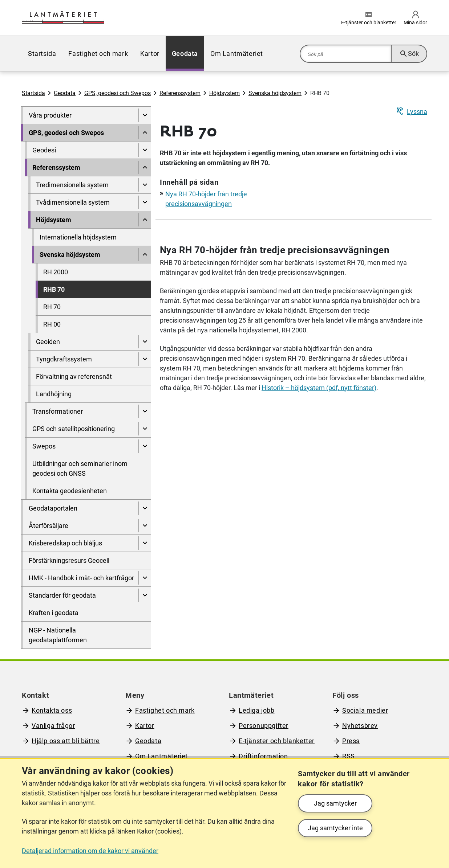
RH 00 (52, 324)
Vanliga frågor (53, 726)
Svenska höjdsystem (275, 93)
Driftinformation (263, 756)
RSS (349, 756)
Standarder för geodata (62, 595)
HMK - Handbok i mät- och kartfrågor (81, 578)
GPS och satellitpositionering (74, 429)
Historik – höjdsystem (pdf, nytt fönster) (319, 388)
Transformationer (58, 411)
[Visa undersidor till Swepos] (145, 446)
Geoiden (48, 342)
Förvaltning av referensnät (74, 376)
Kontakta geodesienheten (70, 491)
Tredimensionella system (72, 185)
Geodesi (44, 150)
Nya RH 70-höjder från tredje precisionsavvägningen (275, 250)
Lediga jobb (257, 710)
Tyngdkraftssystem (64, 359)
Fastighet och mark (98, 54)
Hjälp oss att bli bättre (66, 741)
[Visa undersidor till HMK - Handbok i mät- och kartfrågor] (145, 578)
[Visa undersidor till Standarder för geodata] (145, 595)
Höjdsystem (224, 93)
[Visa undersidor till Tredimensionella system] (145, 185)
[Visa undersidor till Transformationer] (145, 411)
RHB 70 (54, 289)
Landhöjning (54, 394)
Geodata (185, 54)
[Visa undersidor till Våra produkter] (145, 115)
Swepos (44, 446)
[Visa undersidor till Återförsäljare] (145, 526)
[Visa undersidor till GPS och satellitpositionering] (145, 429)
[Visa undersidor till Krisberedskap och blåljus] (145, 543)
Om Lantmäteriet (237, 54)
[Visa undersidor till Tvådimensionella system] (145, 202)
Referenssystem (180, 93)
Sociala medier (365, 710)
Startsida (42, 54)
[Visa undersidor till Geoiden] (145, 342)
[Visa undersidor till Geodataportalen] (145, 508)
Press (351, 741)
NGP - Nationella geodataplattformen (58, 635)
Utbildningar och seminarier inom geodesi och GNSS (80, 468)
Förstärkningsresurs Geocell (69, 560)
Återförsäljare (48, 526)
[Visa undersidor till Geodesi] (145, 150)
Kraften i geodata (54, 613)
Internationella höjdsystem (78, 237)
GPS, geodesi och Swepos (118, 93)
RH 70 (52, 307)
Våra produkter (50, 115)
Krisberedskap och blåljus (65, 543)
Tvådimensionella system (73, 202)
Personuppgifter (264, 726)
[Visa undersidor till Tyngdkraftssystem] (145, 359)
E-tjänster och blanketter (277, 741)
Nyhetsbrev (360, 726)
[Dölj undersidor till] (145, 133)
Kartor (150, 54)
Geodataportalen (53, 508)
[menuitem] (42, 54)
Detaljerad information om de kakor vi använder (90, 851)
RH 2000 (56, 272)
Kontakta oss (52, 710)
